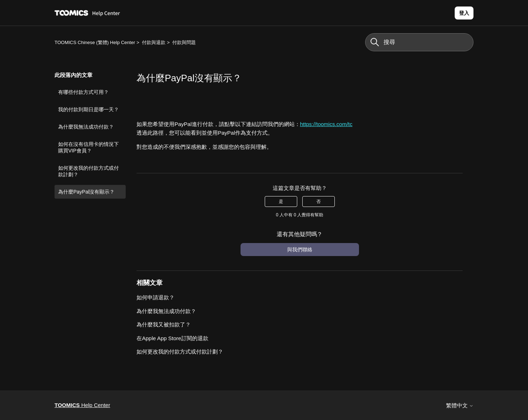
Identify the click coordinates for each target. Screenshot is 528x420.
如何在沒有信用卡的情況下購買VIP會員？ (88, 147)
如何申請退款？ (155, 297)
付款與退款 (154, 42)
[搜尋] (419, 42)
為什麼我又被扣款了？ (164, 324)
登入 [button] (464, 13)
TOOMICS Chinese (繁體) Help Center (95, 42)
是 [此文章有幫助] (281, 202)
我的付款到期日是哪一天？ (88, 109)
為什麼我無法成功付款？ (86, 127)
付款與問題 (184, 42)
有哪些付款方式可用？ (83, 92)
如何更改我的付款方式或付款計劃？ (88, 171)
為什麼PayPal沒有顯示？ (86, 192)
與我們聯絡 (300, 250)
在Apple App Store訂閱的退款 (172, 338)
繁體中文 (460, 405)
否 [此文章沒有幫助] (319, 202)
